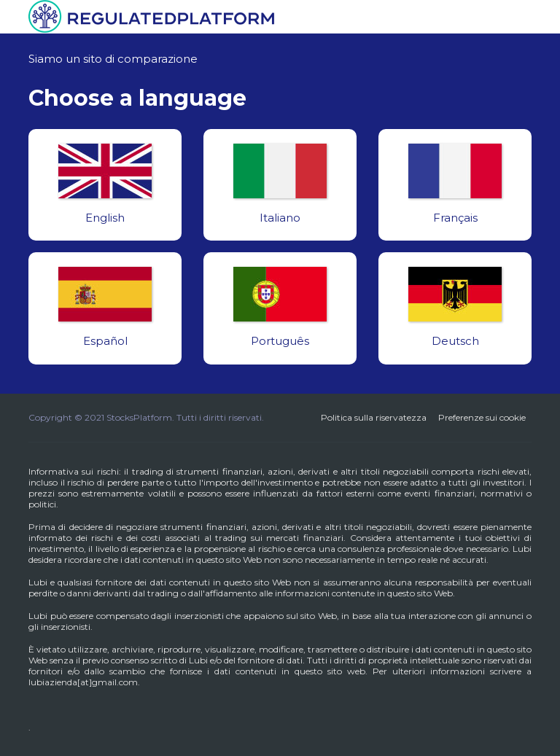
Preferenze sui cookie (482, 417)
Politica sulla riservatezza (374, 417)
